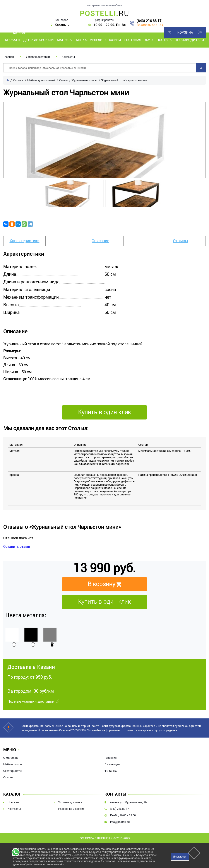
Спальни (113, 40)
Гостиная (133, 40)
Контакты (68, 57)
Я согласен (180, 857)
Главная (9, 57)
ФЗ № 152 (111, 771)
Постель (164, 40)
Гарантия (110, 758)
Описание (100, 241)
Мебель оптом (13, 764)
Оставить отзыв (17, 547)
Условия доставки (38, 57)
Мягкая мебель (89, 40)
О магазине (11, 758)
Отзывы (181, 241)
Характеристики (25, 241)
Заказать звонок (150, 25)
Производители (189, 40)
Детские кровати (38, 40)
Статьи (8, 777)
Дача (149, 40)
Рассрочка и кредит (71, 809)
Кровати (12, 40)
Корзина (185, 33)
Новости (13, 802)
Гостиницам (112, 764)
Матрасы (65, 40)
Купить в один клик (104, 602)
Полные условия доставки (31, 701)
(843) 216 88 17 (149, 21)
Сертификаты (13, 771)
